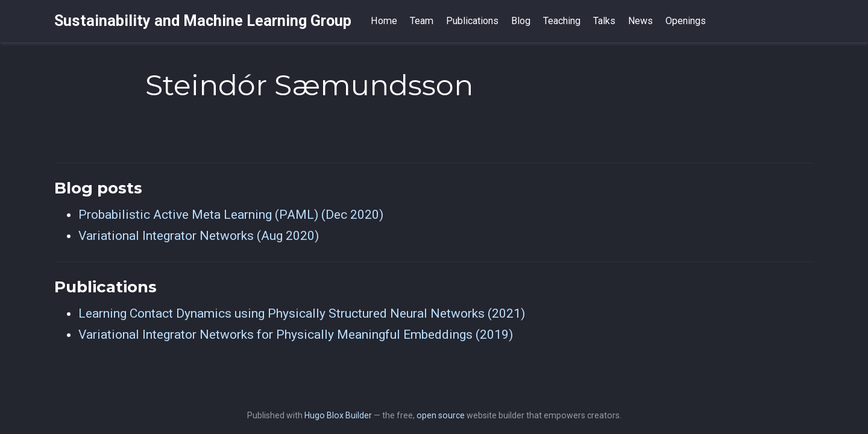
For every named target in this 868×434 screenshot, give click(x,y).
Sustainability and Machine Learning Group (203, 21)
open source (441, 415)
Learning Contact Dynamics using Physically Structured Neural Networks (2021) (302, 313)
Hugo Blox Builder (338, 415)
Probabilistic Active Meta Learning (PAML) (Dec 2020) (231, 215)
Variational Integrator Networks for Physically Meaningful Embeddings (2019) (296, 335)
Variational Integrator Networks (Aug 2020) (199, 236)
